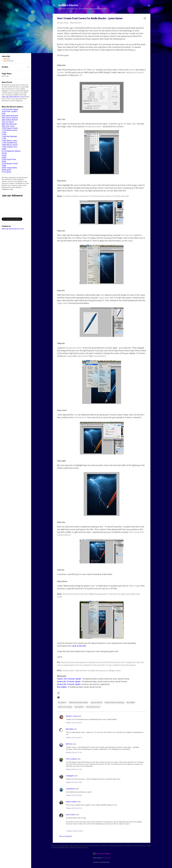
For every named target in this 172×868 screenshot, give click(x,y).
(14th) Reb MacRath (9, 136)
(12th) (4, 132)
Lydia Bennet (70, 789)
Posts (7, 59)
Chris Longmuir (71, 759)
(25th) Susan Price (9, 159)
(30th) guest (6, 170)
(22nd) (4, 153)
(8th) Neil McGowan (9, 124)
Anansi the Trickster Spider (69, 682)
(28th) (4, 166)
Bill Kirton (69, 744)
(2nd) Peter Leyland (9, 111)
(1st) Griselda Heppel (10, 109)
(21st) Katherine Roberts (11, 151)
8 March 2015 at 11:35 (74, 769)
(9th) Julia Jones (8, 126)
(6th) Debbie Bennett (10, 120)
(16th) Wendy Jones (9, 141)
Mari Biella (70, 729)
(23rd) (4, 155)
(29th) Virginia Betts (9, 168)
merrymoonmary (106, 858)
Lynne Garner (71, 815)
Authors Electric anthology (114, 703)
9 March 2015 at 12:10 (74, 808)
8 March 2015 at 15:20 (74, 782)
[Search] (149, 6)
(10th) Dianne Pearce (10, 128)
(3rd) (4, 114)
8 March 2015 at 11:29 (74, 753)
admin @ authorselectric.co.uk (13, 97)
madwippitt (70, 776)
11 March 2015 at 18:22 (74, 831)
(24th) (4, 157)
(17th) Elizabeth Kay (9, 143)
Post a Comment (66, 836)
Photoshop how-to (93, 707)
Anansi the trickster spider (78, 703)
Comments (9, 61)
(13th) (4, 134)
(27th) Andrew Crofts (10, 164)
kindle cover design (65, 707)
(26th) (4, 161)
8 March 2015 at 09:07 (74, 723)
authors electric (96, 703)
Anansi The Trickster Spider (69, 679)
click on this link (79, 646)
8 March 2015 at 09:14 (74, 738)
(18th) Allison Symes (10, 145)
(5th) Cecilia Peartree (10, 118)
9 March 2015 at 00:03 (74, 795)
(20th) (4, 149)
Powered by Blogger (102, 854)
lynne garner (79, 707)
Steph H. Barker (71, 802)
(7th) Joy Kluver (8, 122)
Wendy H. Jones (72, 716)
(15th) (4, 139)
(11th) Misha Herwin (9, 130)
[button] (145, 19)
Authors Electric (68, 5)
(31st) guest (6, 172)
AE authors (62, 703)
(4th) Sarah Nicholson (10, 116)
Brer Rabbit (62, 687)
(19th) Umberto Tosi (9, 147)
